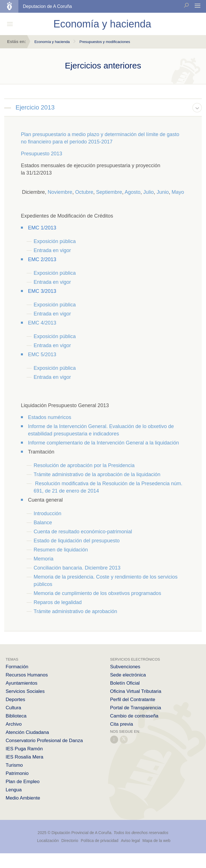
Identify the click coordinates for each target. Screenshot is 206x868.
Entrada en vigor (52, 250)
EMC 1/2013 (42, 228)
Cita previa (122, 724)
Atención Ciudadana (27, 732)
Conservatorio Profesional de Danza (44, 741)
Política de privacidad (100, 841)
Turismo (14, 765)
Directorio (70, 841)
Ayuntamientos (21, 683)
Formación (17, 667)
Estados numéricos (50, 417)
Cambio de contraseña (134, 716)
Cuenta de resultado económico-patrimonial (83, 532)
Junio (163, 192)
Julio (148, 192)
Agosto (133, 192)
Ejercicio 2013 (35, 107)
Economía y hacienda (52, 42)
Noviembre (60, 192)
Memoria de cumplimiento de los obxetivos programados (97, 593)
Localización (48, 841)
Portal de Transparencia (136, 708)
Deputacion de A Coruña (47, 6)
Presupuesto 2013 (42, 154)
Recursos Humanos (27, 675)
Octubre (84, 192)
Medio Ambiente (23, 798)
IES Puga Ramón (24, 749)
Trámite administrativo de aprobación (75, 611)
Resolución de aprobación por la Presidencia (84, 465)
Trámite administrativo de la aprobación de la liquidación (98, 474)
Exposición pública (55, 241)
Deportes (15, 700)
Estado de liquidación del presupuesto (77, 541)
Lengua (14, 790)
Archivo (14, 724)
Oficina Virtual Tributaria (136, 691)
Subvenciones (125, 667)
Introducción (47, 514)
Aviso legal (130, 841)
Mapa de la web (156, 841)
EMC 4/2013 (42, 323)
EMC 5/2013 (42, 354)
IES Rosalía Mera (24, 757)
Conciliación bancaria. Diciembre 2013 (77, 568)
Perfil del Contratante (133, 700)
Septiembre (109, 192)
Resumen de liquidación (61, 550)
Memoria (44, 559)
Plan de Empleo (23, 782)
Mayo (178, 192)
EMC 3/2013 (42, 291)
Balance (43, 523)
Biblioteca (16, 716)
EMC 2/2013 (42, 259)
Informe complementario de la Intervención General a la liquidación (103, 443)
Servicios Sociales (25, 691)
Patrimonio (17, 773)
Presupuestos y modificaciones (105, 42)
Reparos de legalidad (58, 602)
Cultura (13, 708)
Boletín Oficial (125, 683)
